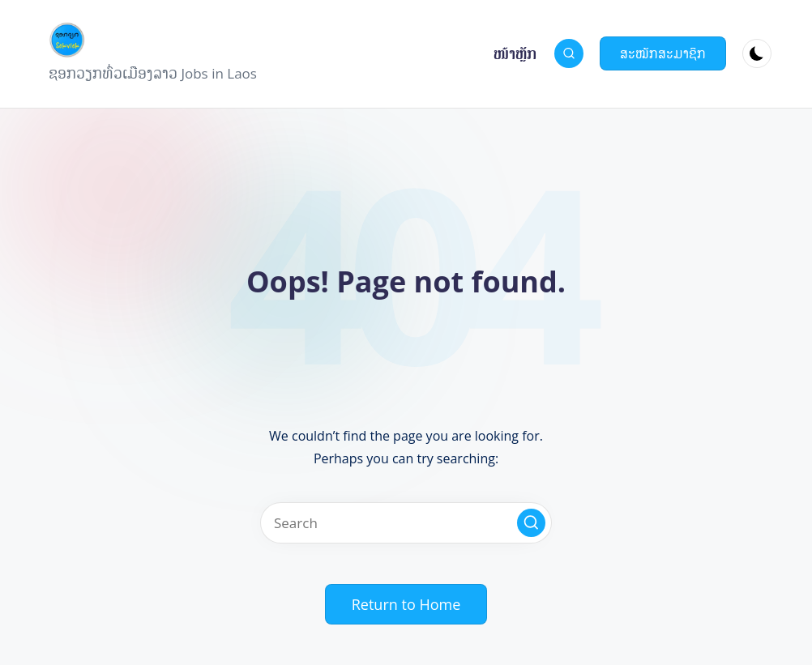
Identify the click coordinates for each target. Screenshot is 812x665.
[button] (663, 53)
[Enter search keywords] (406, 523)
